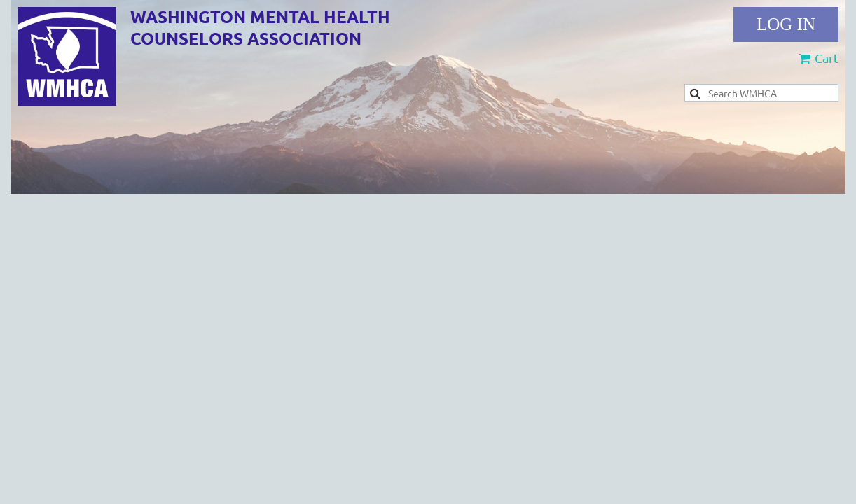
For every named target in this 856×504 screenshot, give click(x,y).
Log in (786, 24)
